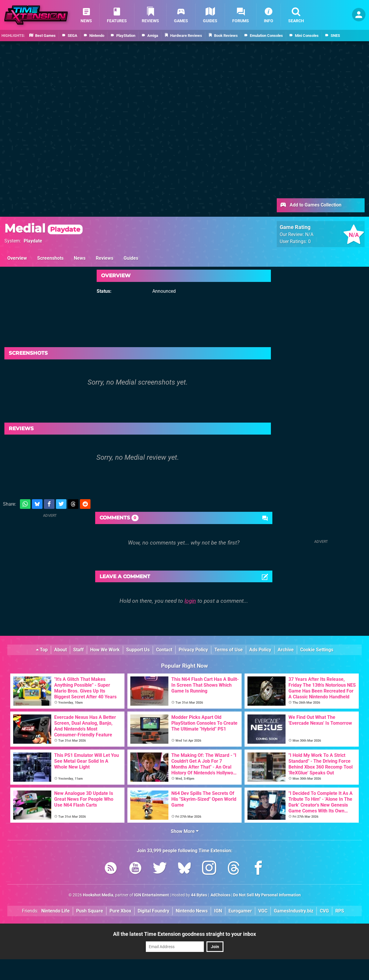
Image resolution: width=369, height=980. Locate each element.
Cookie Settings (317, 650)
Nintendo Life (55, 911)
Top (42, 650)
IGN (218, 911)
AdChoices (220, 895)
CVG (324, 911)
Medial (43, 228)
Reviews (105, 258)
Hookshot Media (98, 895)
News (80, 258)
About (60, 650)
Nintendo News (192, 911)
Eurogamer (240, 911)
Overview (17, 258)
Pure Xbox (120, 911)
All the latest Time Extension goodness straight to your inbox (184, 934)
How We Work (105, 650)
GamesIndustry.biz (294, 911)
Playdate (33, 241)
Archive (286, 650)
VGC (263, 911)
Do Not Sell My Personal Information (267, 895)
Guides (131, 258)
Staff (78, 650)
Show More (185, 831)
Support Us (138, 650)
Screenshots (50, 258)
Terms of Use (229, 650)
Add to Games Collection (311, 205)
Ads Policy (260, 650)
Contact (164, 650)
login (190, 601)
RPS (340, 911)
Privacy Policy (193, 650)
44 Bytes (199, 895)
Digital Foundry (153, 911)
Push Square (90, 911)
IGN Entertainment (152, 895)
